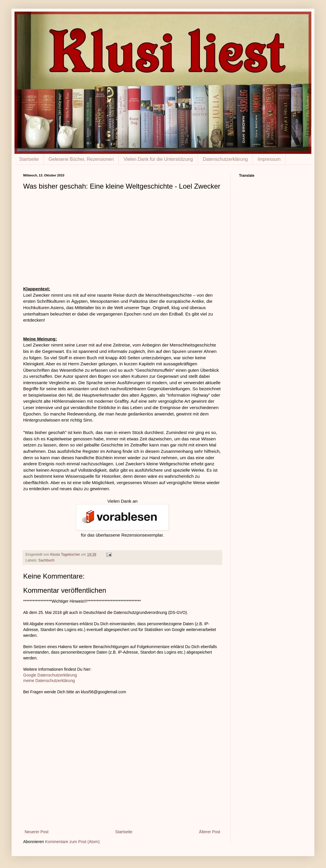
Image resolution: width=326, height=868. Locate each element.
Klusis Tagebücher (65, 555)
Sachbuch (46, 560)
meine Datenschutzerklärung (49, 681)
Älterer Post (210, 832)
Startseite (29, 159)
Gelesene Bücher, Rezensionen (81, 159)
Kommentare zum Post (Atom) (72, 842)
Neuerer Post (37, 832)
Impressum (269, 159)
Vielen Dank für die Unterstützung (158, 159)
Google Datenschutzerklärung (50, 675)
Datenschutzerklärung (225, 159)
